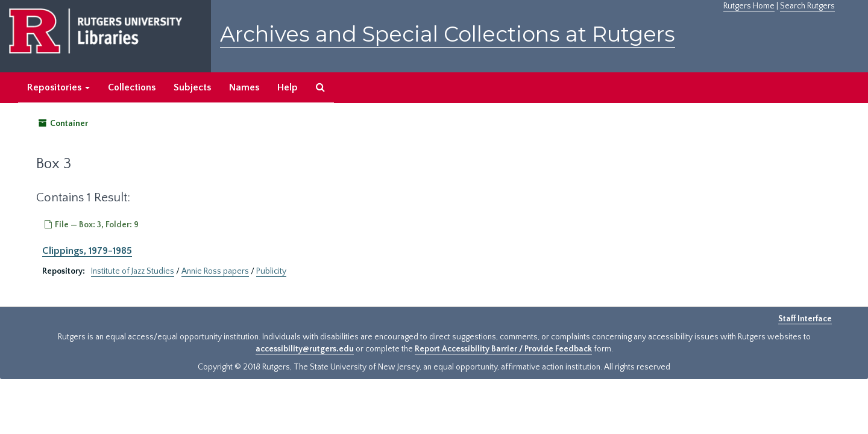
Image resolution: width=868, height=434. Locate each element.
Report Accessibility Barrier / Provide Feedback (503, 349)
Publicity (271, 271)
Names (244, 87)
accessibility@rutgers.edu (305, 349)
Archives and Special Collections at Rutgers (448, 34)
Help (288, 87)
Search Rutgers (807, 6)
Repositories (58, 87)
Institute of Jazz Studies (133, 271)
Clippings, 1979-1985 (87, 251)
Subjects (192, 87)
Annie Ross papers (215, 271)
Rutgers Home (749, 6)
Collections (132, 87)
